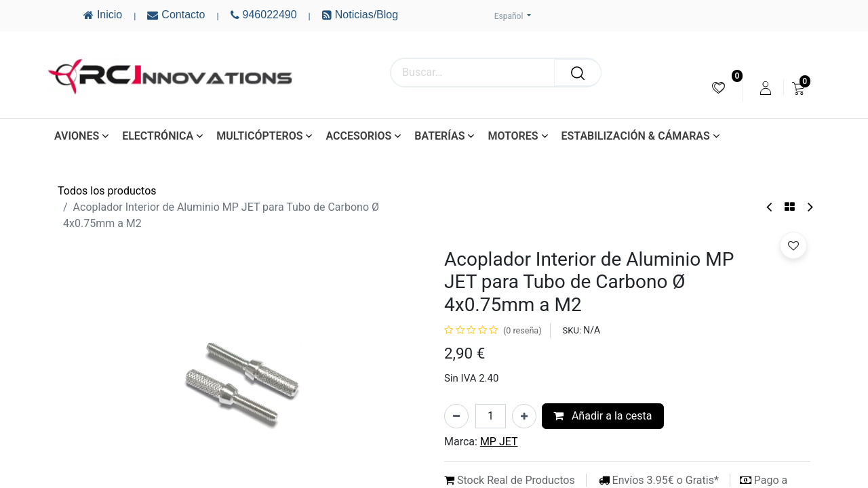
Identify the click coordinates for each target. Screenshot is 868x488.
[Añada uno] (524, 416)
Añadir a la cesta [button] (603, 416)
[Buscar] (578, 73)
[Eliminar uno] (456, 416)
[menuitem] (718, 88)
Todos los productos (107, 191)
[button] (793, 245)
